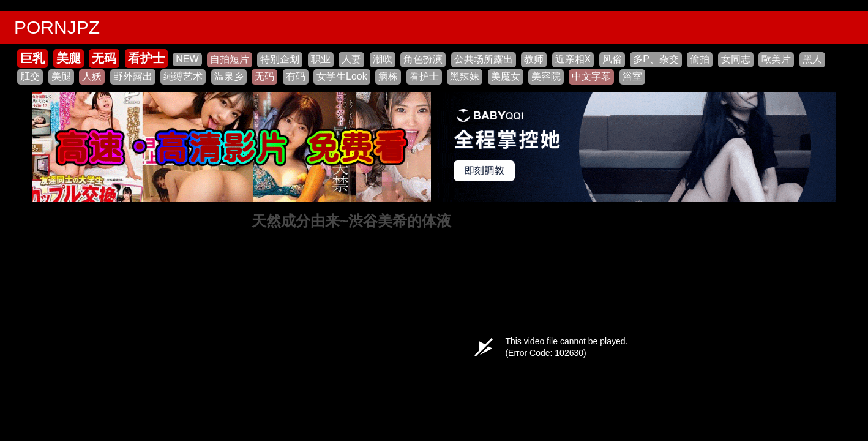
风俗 (612, 59)
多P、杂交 (656, 59)
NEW (187, 59)
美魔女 (506, 76)
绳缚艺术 (183, 76)
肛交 (30, 76)
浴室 (632, 76)
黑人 (812, 59)
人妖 (92, 76)
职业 (321, 59)
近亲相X (573, 59)
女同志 (736, 59)
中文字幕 (591, 76)
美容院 (546, 76)
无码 (104, 58)
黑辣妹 (465, 76)
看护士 (146, 58)
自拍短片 (230, 59)
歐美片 (776, 59)
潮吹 (383, 59)
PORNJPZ (57, 27)
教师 (534, 59)
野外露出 (133, 76)
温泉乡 (229, 76)
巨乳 (32, 58)
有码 (296, 76)
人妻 (351, 59)
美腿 (69, 58)
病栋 (388, 76)
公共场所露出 (484, 59)
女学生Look (342, 76)
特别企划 (280, 59)
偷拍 (700, 59)
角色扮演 (423, 59)
